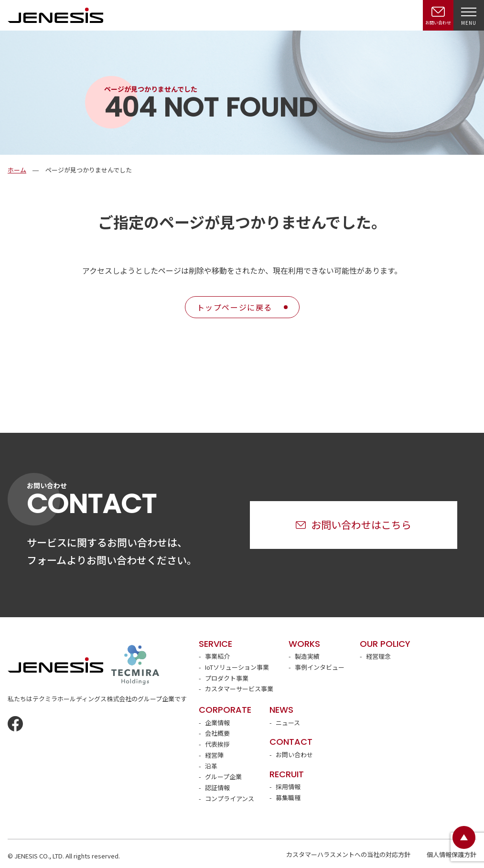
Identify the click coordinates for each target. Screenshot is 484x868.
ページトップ (464, 837)
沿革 (211, 766)
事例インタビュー (320, 667)
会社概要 (217, 733)
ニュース (288, 723)
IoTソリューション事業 (237, 667)
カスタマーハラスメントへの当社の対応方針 (348, 854)
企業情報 (217, 723)
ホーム (17, 170)
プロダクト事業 (227, 678)
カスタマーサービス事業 (239, 689)
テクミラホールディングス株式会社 (135, 665)
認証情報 (217, 788)
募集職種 (288, 798)
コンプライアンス (230, 798)
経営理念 (378, 656)
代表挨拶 (217, 744)
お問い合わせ (294, 755)
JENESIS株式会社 (55, 15)
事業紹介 (217, 656)
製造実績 (307, 656)
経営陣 (214, 755)
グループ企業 (223, 777)
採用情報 (288, 787)
